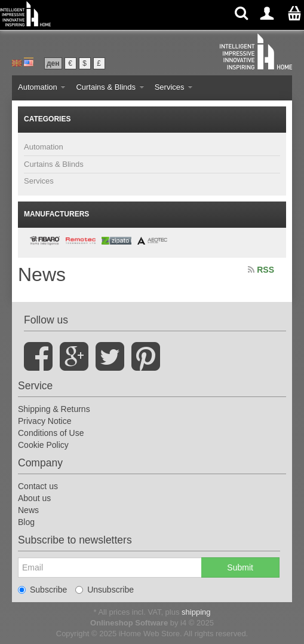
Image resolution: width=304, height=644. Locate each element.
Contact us (38, 486)
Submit (240, 567)
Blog (26, 522)
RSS (261, 270)
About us (34, 498)
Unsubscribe (105, 590)
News (28, 510)
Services (174, 87)
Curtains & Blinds (110, 87)
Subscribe (42, 590)
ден (53, 63)
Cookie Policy (43, 445)
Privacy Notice (44, 421)
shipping (196, 612)
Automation (42, 87)
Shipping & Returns (54, 409)
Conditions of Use (51, 433)
